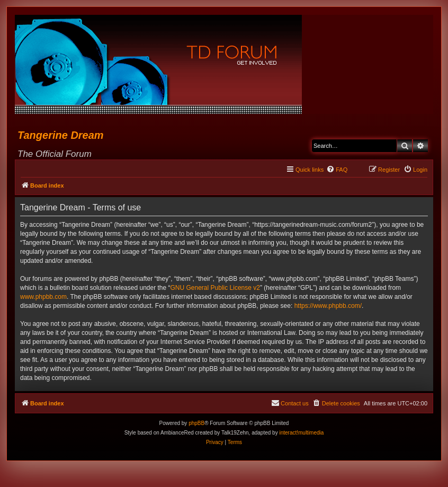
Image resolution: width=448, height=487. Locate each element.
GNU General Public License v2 (215, 288)
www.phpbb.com (43, 297)
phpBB (196, 423)
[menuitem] (337, 170)
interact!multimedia (301, 433)
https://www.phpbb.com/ (328, 306)
